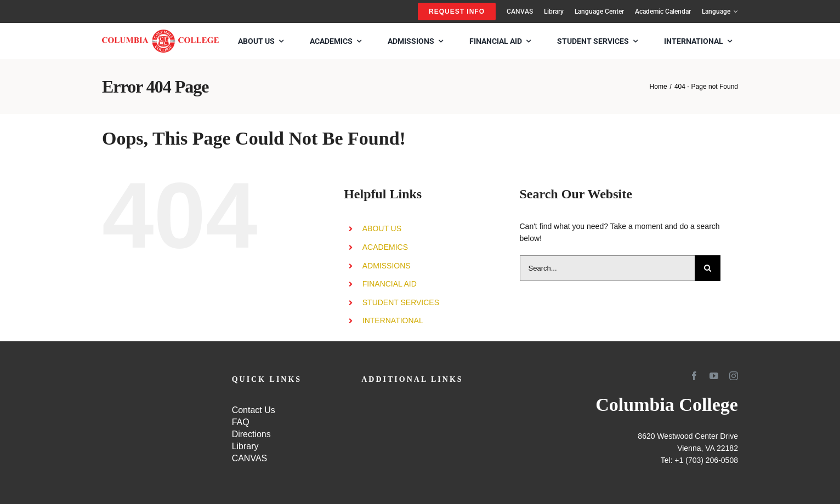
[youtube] (714, 376)
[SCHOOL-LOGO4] (160, 33)
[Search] (708, 268)
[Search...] (608, 268)
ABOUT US (382, 228)
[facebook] (694, 376)
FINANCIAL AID (390, 284)
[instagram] (734, 376)
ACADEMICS (385, 247)
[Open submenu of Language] (734, 12)
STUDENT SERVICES (401, 302)
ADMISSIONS (387, 266)
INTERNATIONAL (393, 320)
